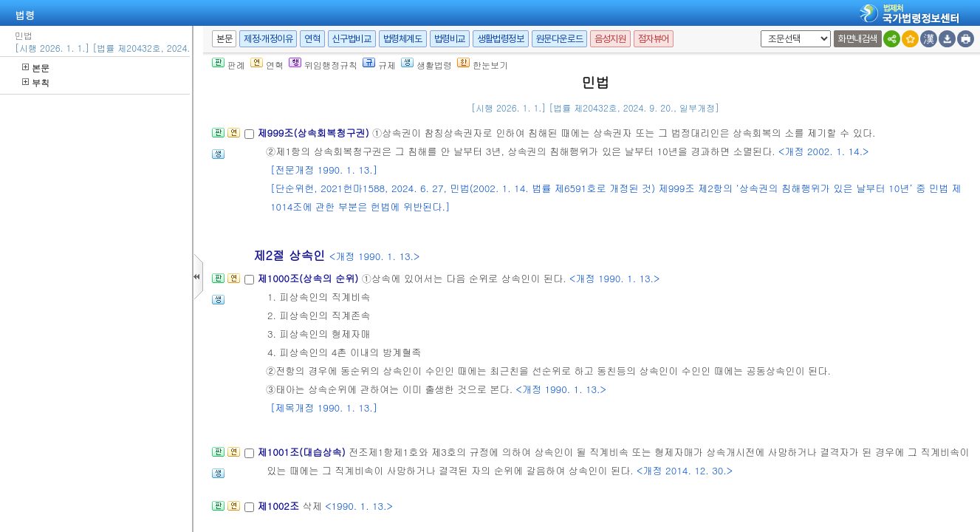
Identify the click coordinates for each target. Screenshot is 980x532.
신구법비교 (352, 39)
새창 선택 (758, 31)
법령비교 (450, 39)
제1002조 (280, 506)
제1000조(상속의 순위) (309, 278)
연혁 (312, 39)
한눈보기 (483, 65)
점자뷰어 (654, 39)
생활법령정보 (501, 39)
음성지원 (610, 39)
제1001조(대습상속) (303, 452)
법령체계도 (403, 39)
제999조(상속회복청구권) (315, 133)
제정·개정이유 (268, 39)
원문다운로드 (560, 39)
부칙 (36, 82)
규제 (379, 65)
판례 (229, 65)
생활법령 (426, 65)
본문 (36, 68)
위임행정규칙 (323, 65)
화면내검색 (858, 39)
